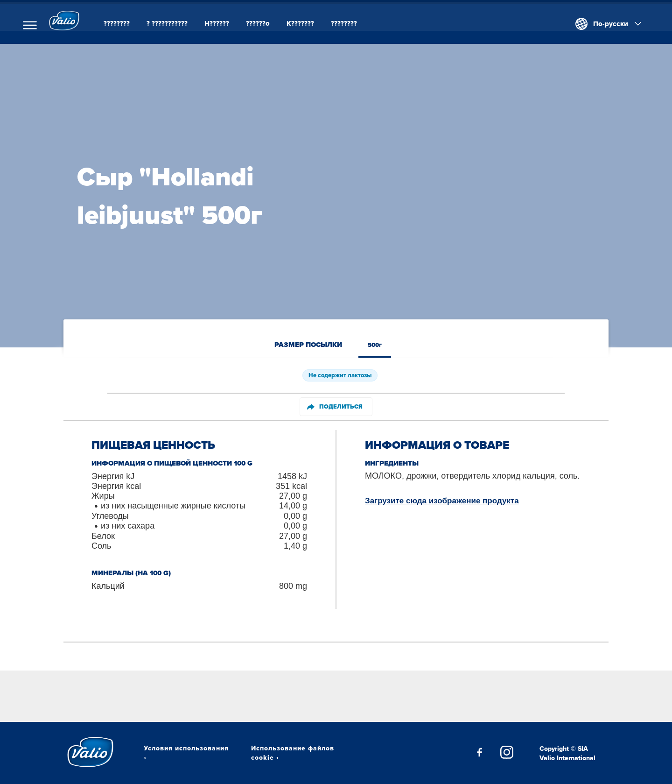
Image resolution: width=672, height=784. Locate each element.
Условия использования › (186, 753)
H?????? (227, 23)
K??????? (310, 23)
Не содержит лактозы (340, 375)
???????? (126, 23)
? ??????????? (177, 23)
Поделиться (335, 406)
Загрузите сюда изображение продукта (442, 501)
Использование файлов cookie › (293, 753)
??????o (268, 23)
